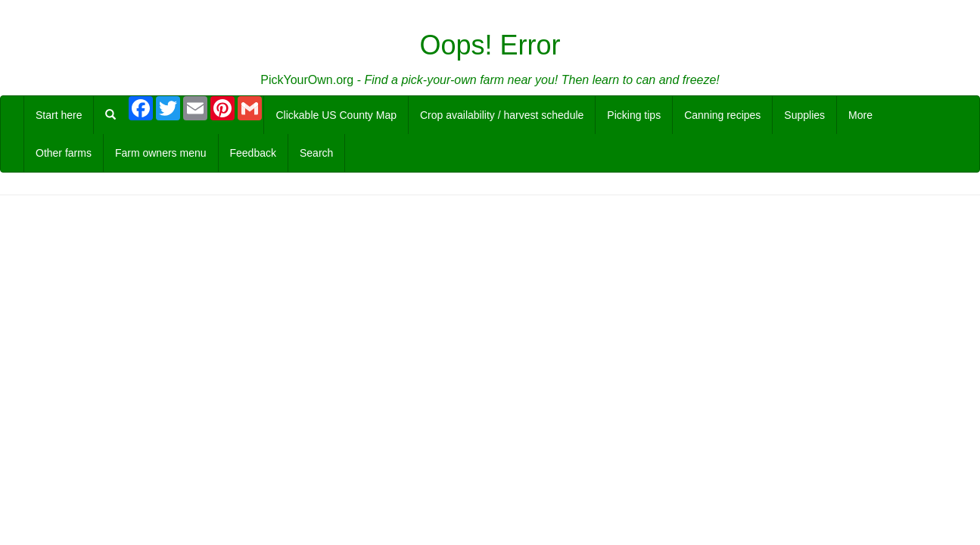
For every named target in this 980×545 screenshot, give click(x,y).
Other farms (64, 153)
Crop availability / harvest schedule (502, 115)
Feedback (253, 153)
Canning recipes (722, 115)
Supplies (804, 115)
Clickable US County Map (336, 115)
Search (316, 153)
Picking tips (634, 115)
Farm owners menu (161, 153)
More (860, 115)
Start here (59, 115)
